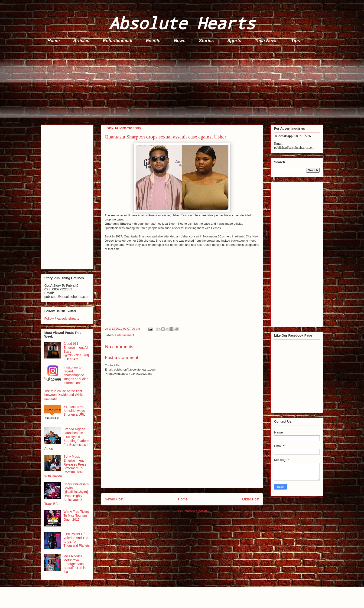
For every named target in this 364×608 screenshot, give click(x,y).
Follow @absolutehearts (62, 319)
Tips (296, 41)
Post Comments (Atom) (191, 511)
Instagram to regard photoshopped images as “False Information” (76, 375)
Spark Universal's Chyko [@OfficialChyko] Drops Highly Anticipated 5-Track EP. (67, 494)
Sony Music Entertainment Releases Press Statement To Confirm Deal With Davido (65, 466)
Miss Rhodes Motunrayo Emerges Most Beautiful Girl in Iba (75, 564)
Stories (206, 41)
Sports (234, 41)
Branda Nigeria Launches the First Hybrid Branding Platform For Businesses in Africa (67, 439)
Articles (81, 41)
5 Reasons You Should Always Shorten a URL (75, 411)
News (180, 41)
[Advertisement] (180, 85)
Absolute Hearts (182, 23)
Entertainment (118, 41)
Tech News (266, 41)
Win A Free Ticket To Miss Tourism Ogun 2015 (76, 516)
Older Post (251, 499)
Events (153, 41)
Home (54, 41)
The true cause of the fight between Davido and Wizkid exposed (64, 395)
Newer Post (114, 499)
